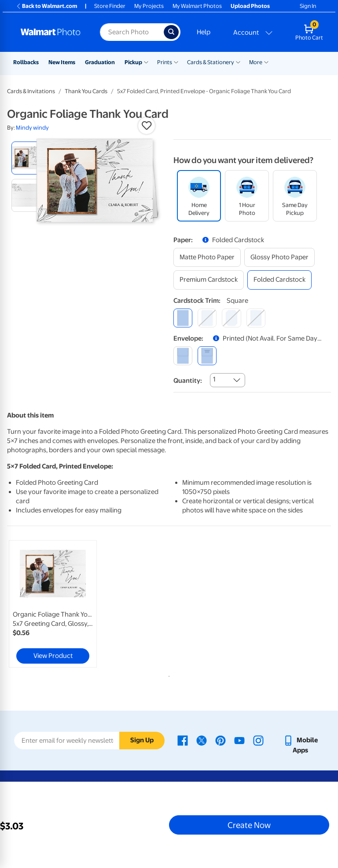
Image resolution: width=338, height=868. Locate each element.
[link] (53, 604)
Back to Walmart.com (46, 6)
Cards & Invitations (31, 91)
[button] (147, 126)
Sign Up (142, 740)
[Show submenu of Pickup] (146, 62)
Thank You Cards (86, 91)
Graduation (100, 62)
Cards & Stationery (211, 62)
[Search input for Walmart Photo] (132, 32)
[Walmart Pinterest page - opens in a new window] (220, 740)
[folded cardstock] (279, 280)
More (256, 62)
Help (204, 32)
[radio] (28, 158)
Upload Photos (250, 6)
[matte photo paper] (207, 257)
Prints (165, 62)
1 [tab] (167, 675)
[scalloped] (256, 318)
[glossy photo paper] (279, 257)
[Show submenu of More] (266, 62)
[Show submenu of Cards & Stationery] (238, 62)
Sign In (308, 6)
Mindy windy (32, 128)
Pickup (133, 62)
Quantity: (188, 381)
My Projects (149, 6)
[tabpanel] (61, 604)
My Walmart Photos (197, 6)
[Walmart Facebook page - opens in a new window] (183, 740)
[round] (207, 318)
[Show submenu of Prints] (176, 62)
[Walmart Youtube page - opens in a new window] (239, 740)
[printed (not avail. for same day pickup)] (207, 356)
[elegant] (231, 318)
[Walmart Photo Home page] (51, 32)
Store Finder (110, 6)
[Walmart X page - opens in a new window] (202, 740)
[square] (183, 318)
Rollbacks (26, 62)
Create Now (249, 825)
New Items (62, 62)
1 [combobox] (214, 379)
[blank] (183, 356)
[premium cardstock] (209, 280)
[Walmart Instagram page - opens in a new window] (258, 740)
